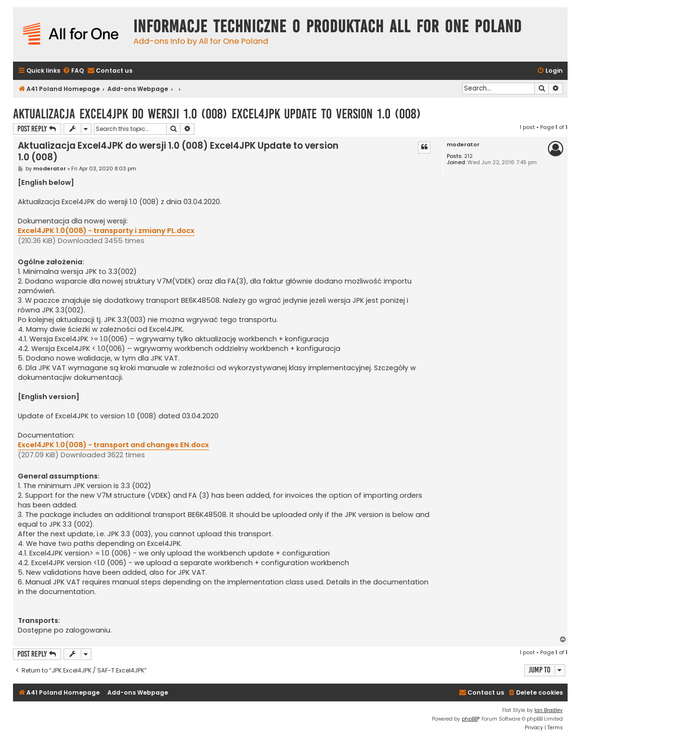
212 (468, 156)
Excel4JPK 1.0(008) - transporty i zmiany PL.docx (106, 231)
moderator (463, 145)
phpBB (470, 719)
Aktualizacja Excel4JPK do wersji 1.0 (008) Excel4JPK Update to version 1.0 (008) (217, 114)
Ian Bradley (549, 710)
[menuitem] (73, 71)
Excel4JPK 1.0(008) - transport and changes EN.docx (113, 445)
